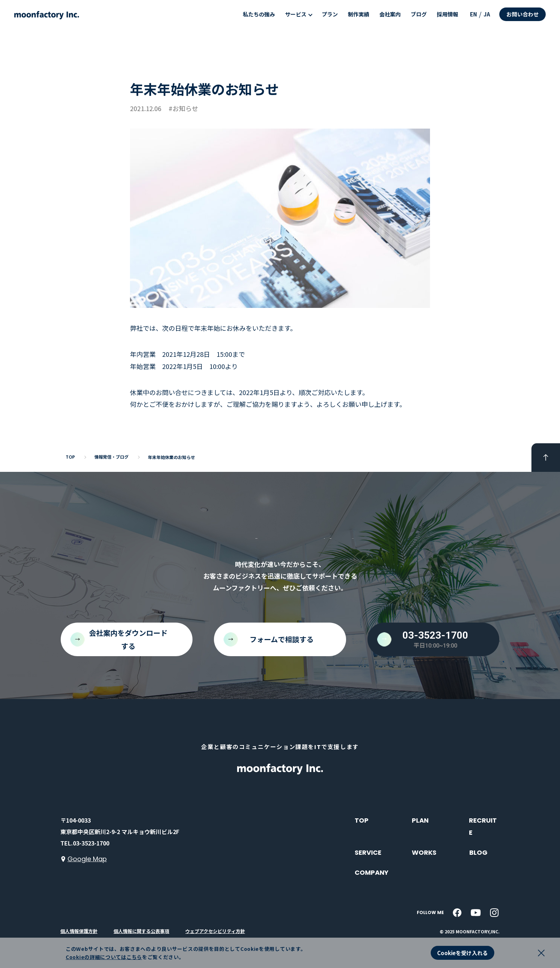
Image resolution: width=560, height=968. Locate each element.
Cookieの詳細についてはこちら (104, 957)
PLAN (420, 820)
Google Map (87, 859)
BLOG (478, 852)
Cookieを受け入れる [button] (462, 953)
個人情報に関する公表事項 (141, 931)
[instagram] (494, 913)
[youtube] (476, 913)
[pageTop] (546, 458)
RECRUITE (483, 826)
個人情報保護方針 (79, 931)
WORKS (424, 852)
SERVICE (368, 852)
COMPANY (372, 872)
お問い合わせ (522, 14)
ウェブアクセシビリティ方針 (215, 931)
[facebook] (457, 913)
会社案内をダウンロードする (128, 639)
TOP (362, 820)
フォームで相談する (282, 639)
